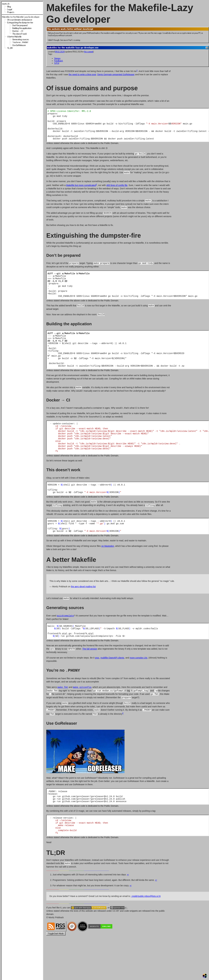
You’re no (20, 43)
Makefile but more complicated (81, 191)
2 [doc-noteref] (96, 190)
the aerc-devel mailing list (83, 613)
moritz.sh (6, 4)
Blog (9, 7)
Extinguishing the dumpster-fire (20, 23)
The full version (90, 678)
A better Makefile (14, 37)
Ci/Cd (57, 63)
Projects (11, 12)
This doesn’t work (20, 34)
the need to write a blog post (82, 74)
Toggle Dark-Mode (56, 969)
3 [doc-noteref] (123, 743)
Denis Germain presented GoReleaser (116, 74)
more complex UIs (139, 687)
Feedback (59, 61)
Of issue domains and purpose (20, 20)
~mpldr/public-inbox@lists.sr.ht (146, 931)
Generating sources (21, 40)
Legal (10, 9)
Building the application (22, 28)
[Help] (207, 48)
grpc (97, 687)
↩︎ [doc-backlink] (128, 910)
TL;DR (10, 48)
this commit (89, 52)
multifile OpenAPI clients (112, 687)
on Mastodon (108, 573)
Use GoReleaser (19, 46)
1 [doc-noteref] (137, 70)
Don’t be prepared (20, 25)
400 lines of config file (117, 191)
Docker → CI (18, 31)
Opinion (57, 58)
